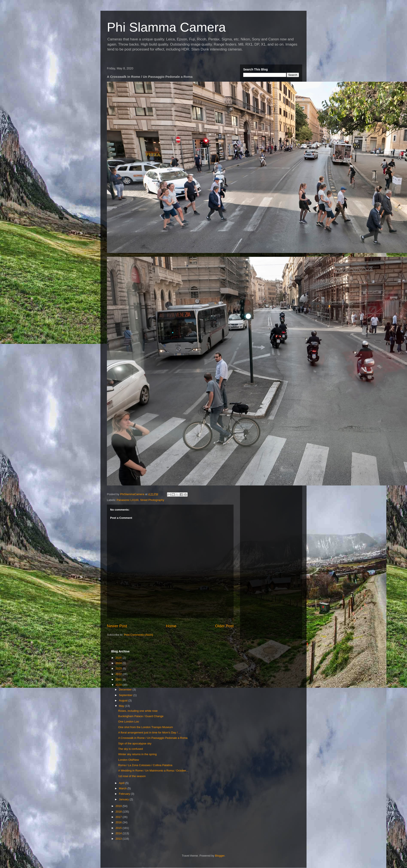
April (122, 783)
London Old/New (128, 760)
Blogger (220, 856)
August (124, 700)
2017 (119, 817)
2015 (119, 828)
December (126, 690)
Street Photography (152, 500)
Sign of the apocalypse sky (135, 743)
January (124, 799)
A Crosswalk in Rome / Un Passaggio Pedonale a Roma (153, 738)
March (123, 788)
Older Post (224, 626)
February (125, 794)
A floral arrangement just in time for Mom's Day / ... (149, 733)
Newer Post (117, 626)
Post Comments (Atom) (139, 635)
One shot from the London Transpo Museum (145, 727)
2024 (119, 663)
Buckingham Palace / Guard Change (141, 716)
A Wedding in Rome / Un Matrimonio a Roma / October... (153, 771)
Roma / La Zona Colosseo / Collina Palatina (145, 765)
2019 (119, 806)
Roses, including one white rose (138, 711)
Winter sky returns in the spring (137, 754)
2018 (119, 812)
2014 (119, 833)
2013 (119, 839)
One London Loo (128, 722)
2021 (119, 679)
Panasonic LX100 (128, 500)
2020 (119, 685)
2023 (119, 668)
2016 (119, 822)
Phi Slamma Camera (166, 27)
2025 (119, 658)
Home (171, 626)
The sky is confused (130, 749)
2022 (119, 674)
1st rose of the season (132, 776)
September (126, 695)
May (122, 706)
